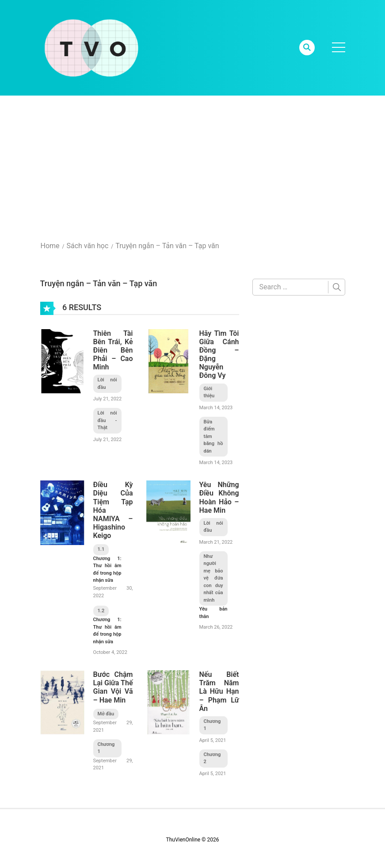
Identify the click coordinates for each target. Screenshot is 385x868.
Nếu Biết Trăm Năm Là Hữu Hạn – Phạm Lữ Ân (219, 691)
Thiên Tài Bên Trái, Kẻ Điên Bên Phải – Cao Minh (113, 350)
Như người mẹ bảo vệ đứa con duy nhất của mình (213, 578)
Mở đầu (106, 714)
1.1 (101, 549)
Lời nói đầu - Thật (107, 420)
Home (50, 246)
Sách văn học (87, 246)
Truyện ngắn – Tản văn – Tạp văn (167, 246)
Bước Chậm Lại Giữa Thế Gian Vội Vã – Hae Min (113, 687)
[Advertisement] (192, 162)
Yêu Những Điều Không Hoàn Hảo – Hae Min (219, 497)
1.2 (101, 611)
